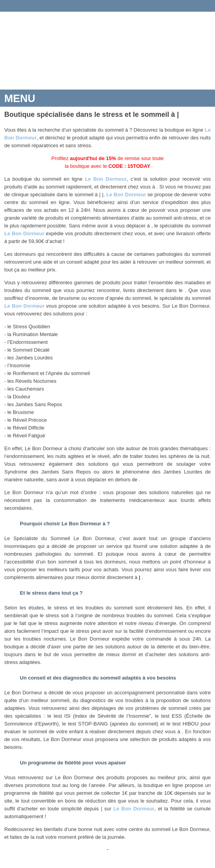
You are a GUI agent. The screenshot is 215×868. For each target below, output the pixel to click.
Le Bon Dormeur (106, 179)
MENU (20, 99)
